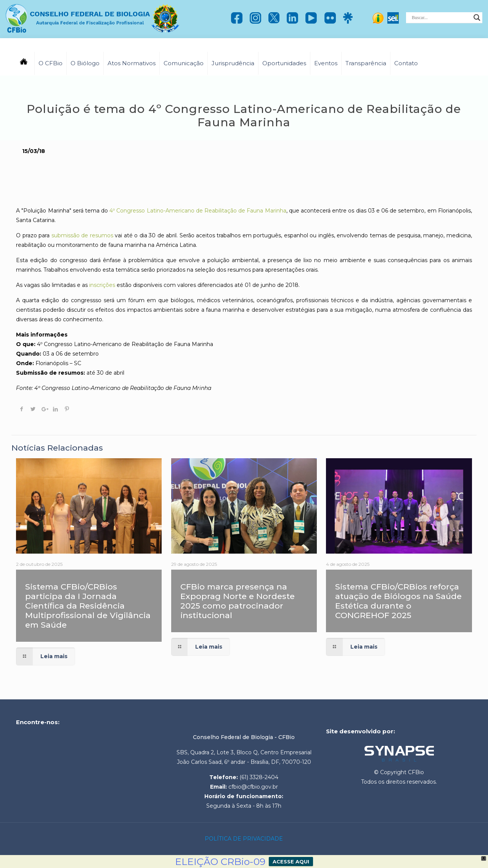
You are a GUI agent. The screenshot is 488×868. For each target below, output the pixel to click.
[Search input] (441, 18)
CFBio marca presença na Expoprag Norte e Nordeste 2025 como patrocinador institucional (238, 601)
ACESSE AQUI (291, 862)
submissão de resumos (83, 235)
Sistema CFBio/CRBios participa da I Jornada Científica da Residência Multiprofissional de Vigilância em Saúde (88, 606)
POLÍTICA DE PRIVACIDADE (244, 839)
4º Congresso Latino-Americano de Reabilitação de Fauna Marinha (198, 211)
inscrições (101, 285)
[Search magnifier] (477, 18)
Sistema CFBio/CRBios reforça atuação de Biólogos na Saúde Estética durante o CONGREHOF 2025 (398, 601)
